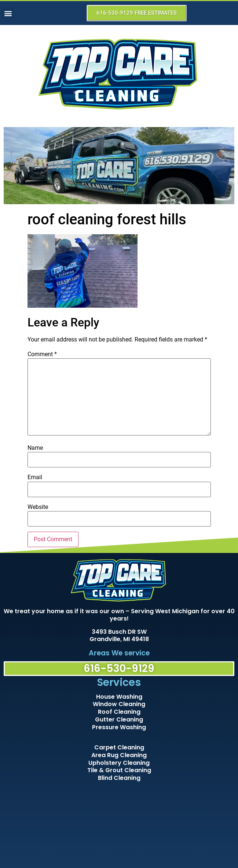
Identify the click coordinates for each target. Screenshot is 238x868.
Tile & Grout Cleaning (119, 770)
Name (35, 448)
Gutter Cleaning (119, 719)
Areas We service (119, 653)
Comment (42, 354)
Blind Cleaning (119, 778)
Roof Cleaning (119, 712)
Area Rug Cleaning (119, 755)
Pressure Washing (119, 727)
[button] (8, 13)
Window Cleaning (119, 704)
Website (38, 507)
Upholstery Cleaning (119, 763)
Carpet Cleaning (119, 747)
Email (35, 477)
